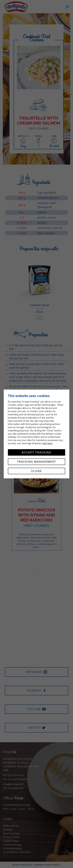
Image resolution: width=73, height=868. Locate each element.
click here (47, 443)
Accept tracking (37, 452)
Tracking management (36, 462)
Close (36, 471)
